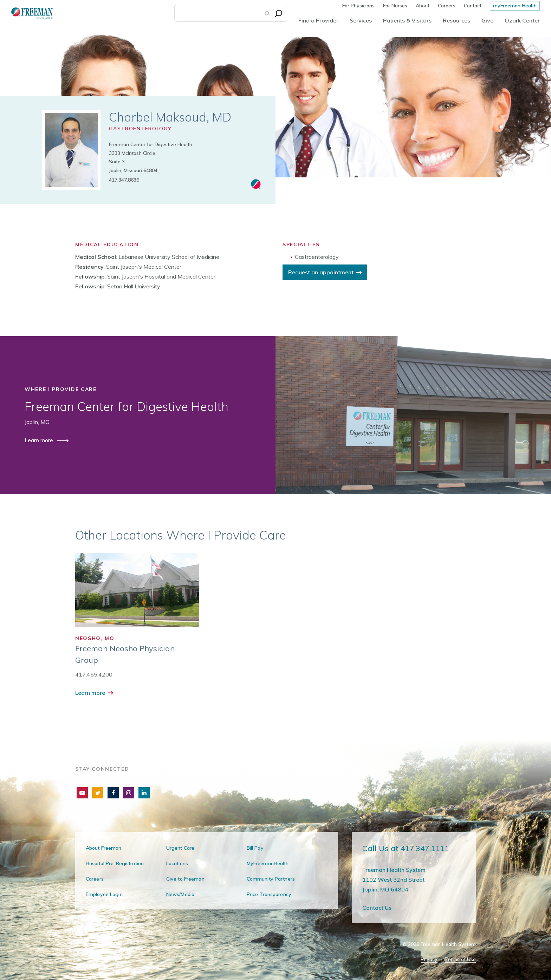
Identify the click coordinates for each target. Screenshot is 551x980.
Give (487, 20)
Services (361, 20)
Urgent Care (180, 848)
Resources (456, 20)
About (423, 6)
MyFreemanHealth (268, 863)
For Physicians (358, 6)
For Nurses (395, 6)
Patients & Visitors (407, 20)
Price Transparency (269, 894)
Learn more (40, 440)
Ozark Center (522, 20)
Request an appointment (321, 272)
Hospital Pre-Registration (115, 863)
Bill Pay (255, 848)
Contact (473, 6)
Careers (447, 6)
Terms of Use (460, 959)
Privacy (429, 959)
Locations (177, 863)
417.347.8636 (124, 180)
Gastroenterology (140, 129)
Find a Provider (318, 20)
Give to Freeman (185, 879)
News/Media (180, 894)
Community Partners (271, 879)
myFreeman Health (515, 6)
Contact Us (377, 908)
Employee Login (104, 894)
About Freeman (104, 848)
